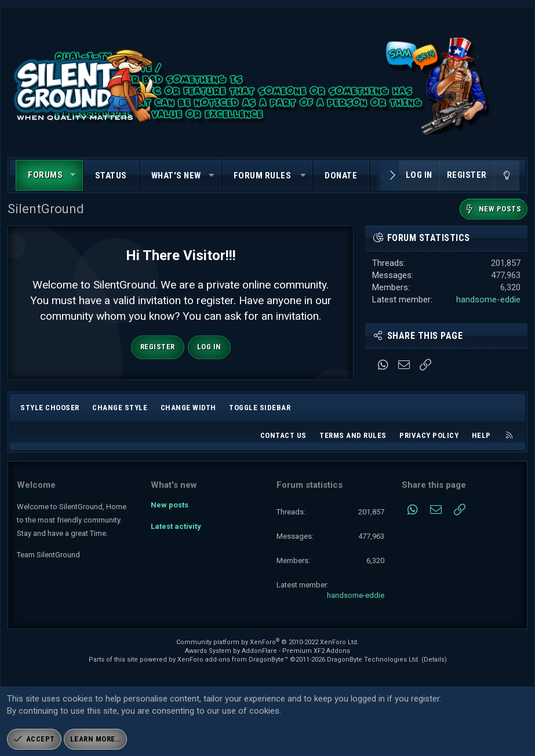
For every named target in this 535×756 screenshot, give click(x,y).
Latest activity (176, 526)
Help (481, 435)
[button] (73, 175)
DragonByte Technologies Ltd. (373, 660)
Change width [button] (188, 408)
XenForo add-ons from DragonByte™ (233, 660)
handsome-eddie (488, 300)
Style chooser (50, 408)
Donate (341, 176)
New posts (170, 505)
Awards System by (267, 651)
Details (434, 660)
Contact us (283, 435)
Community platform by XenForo (267, 642)
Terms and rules (353, 435)
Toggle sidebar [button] (260, 408)
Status (111, 176)
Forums (45, 175)
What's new (176, 176)
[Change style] (507, 176)
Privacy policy (429, 435)
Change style (120, 408)
